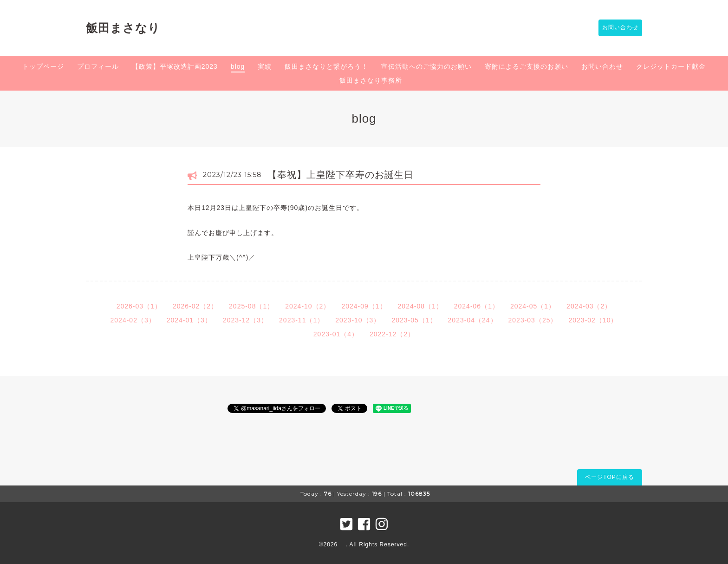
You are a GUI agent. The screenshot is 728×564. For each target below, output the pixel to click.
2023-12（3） (245, 320)
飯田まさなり (123, 28)
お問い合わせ (616, 28)
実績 (265, 66)
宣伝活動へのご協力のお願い (426, 66)
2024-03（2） (589, 306)
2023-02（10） (593, 320)
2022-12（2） (392, 334)
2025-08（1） (251, 306)
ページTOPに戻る (609, 477)
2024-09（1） (364, 306)
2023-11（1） (302, 320)
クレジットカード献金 (671, 66)
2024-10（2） (308, 306)
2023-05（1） (414, 320)
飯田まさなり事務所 (371, 80)
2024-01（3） (189, 320)
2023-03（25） (533, 320)
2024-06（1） (477, 306)
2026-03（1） (139, 306)
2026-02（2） (195, 306)
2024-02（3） (133, 320)
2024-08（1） (420, 306)
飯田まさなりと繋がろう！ (326, 66)
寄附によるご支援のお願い (526, 66)
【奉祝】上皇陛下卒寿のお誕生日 (341, 175)
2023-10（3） (358, 320)
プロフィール (98, 66)
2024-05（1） (533, 306)
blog (238, 66)
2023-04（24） (473, 320)
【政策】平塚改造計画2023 (175, 66)
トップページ (43, 66)
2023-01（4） (336, 334)
